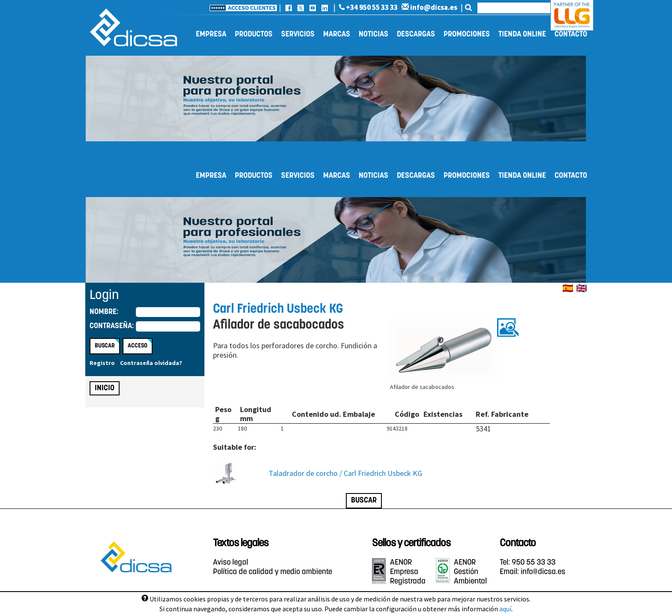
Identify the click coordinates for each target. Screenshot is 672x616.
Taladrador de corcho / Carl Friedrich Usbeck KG (345, 473)
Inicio (105, 388)
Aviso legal (231, 563)
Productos (254, 34)
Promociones (467, 34)
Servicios (298, 34)
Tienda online (522, 34)
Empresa (211, 34)
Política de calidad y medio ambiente (273, 572)
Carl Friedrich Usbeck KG (278, 309)
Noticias (373, 34)
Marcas (337, 34)
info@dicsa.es (429, 7)
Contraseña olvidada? (151, 363)
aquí (505, 609)
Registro (102, 363)
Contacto (571, 34)
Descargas (416, 34)
